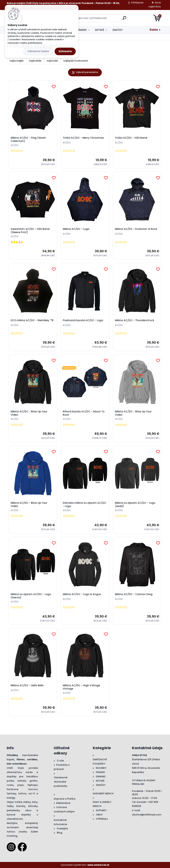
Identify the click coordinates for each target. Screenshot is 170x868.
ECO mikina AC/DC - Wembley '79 (32, 320)
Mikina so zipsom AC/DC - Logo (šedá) (135, 505)
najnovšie (52, 61)
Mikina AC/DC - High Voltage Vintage (81, 687)
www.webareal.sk (98, 865)
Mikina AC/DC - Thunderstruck (135, 320)
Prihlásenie (137, 3)
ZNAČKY (118, 30)
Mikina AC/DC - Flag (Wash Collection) (28, 139)
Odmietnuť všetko (38, 51)
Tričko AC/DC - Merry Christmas (83, 138)
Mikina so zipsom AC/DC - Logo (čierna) (31, 596)
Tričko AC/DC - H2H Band (131, 138)
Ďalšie (154, 30)
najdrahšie (35, 61)
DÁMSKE (82, 30)
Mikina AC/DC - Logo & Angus (82, 594)
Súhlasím (65, 51)
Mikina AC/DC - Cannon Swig (134, 594)
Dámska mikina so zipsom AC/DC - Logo (85, 505)
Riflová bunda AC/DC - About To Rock (84, 413)
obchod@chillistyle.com (147, 815)
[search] (124, 19)
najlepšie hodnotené (75, 61)
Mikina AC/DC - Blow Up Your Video (29, 413)
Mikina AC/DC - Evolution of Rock (136, 229)
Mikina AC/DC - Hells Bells (27, 685)
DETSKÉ (100, 30)
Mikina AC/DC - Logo (76, 229)
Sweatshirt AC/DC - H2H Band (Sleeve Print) (30, 231)
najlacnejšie (16, 61)
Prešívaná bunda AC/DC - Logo (83, 320)
